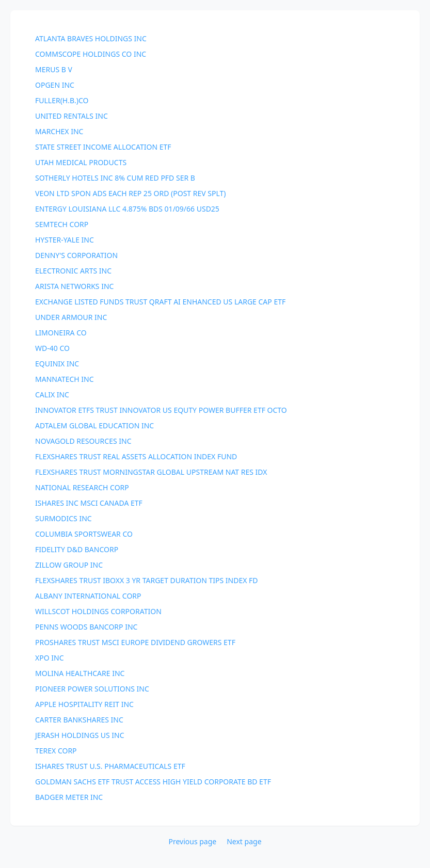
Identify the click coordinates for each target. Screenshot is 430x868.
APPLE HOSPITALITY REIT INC (84, 704)
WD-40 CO (52, 348)
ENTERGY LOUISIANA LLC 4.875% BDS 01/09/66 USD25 (127, 209)
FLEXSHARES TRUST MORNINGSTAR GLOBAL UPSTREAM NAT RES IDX (151, 472)
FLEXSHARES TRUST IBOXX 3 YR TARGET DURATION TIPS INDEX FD (147, 580)
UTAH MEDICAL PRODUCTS (81, 162)
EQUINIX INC (57, 364)
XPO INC (49, 658)
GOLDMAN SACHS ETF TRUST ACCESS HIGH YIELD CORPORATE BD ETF (153, 782)
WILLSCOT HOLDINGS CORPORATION (98, 611)
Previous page (192, 841)
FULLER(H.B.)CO (62, 100)
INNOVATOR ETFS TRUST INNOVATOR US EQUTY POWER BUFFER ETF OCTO (161, 410)
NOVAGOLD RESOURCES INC (83, 441)
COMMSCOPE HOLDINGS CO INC (91, 54)
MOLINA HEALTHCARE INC (80, 673)
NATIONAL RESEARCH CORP (82, 487)
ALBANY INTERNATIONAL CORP (88, 596)
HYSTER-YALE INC (65, 240)
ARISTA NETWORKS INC (74, 286)
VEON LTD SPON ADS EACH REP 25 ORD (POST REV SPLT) (130, 193)
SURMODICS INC (63, 518)
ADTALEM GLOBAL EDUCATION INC (94, 425)
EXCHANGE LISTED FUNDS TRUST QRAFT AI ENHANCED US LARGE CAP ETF (160, 302)
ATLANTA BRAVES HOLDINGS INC (91, 38)
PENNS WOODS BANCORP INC (86, 627)
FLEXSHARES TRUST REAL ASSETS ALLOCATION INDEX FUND (136, 456)
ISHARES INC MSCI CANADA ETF (89, 503)
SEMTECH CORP (62, 224)
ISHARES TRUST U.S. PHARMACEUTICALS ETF (110, 766)
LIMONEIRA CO (61, 333)
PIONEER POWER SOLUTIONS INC (92, 689)
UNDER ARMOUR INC (71, 317)
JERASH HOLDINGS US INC (80, 735)
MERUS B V (54, 69)
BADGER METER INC (69, 797)
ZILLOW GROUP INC (69, 565)
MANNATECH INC (65, 379)
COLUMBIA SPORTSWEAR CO (84, 534)
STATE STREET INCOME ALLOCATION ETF (103, 147)
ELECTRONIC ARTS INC (73, 271)
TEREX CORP (56, 751)
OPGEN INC (55, 85)
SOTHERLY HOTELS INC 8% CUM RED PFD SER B (115, 178)
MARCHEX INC (59, 131)
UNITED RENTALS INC (71, 116)
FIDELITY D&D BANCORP (77, 549)
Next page (244, 841)
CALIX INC (52, 395)
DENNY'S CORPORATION (76, 255)
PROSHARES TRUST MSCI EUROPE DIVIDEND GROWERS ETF (135, 642)
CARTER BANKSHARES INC (79, 720)
